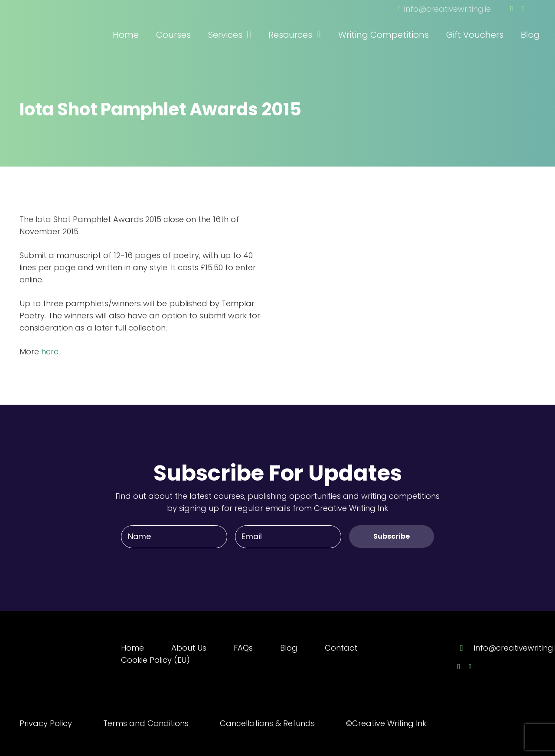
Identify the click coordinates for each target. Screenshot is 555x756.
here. (51, 352)
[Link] (67, 23)
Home (132, 648)
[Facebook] (512, 9)
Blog (289, 648)
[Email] (288, 537)
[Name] (174, 537)
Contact (341, 648)
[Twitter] (523, 9)
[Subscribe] (392, 536)
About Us (189, 648)
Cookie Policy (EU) (155, 660)
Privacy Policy (46, 723)
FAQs (243, 648)
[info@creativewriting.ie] (466, 648)
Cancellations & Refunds (267, 723)
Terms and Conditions (146, 723)
